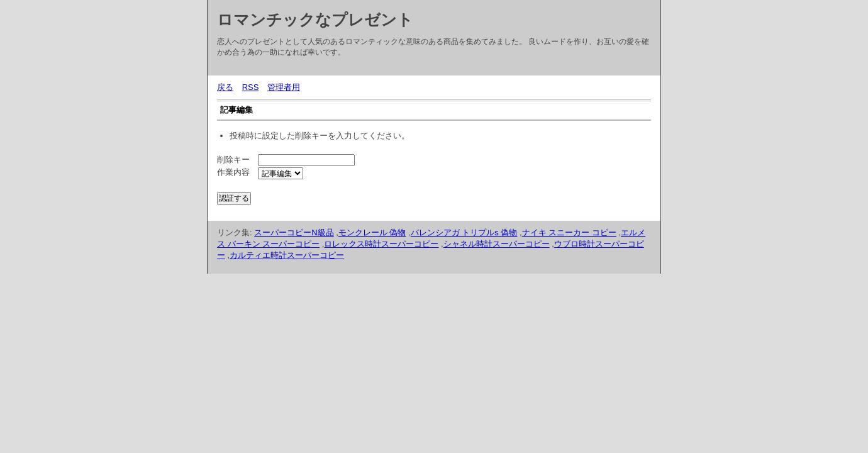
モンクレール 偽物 (372, 232)
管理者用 (284, 87)
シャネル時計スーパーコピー (497, 244)
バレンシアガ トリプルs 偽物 (464, 232)
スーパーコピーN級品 (294, 232)
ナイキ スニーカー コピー (569, 232)
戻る (225, 87)
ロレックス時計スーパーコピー (381, 244)
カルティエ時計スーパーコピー (287, 255)
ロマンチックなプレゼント (315, 20)
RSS (251, 87)
